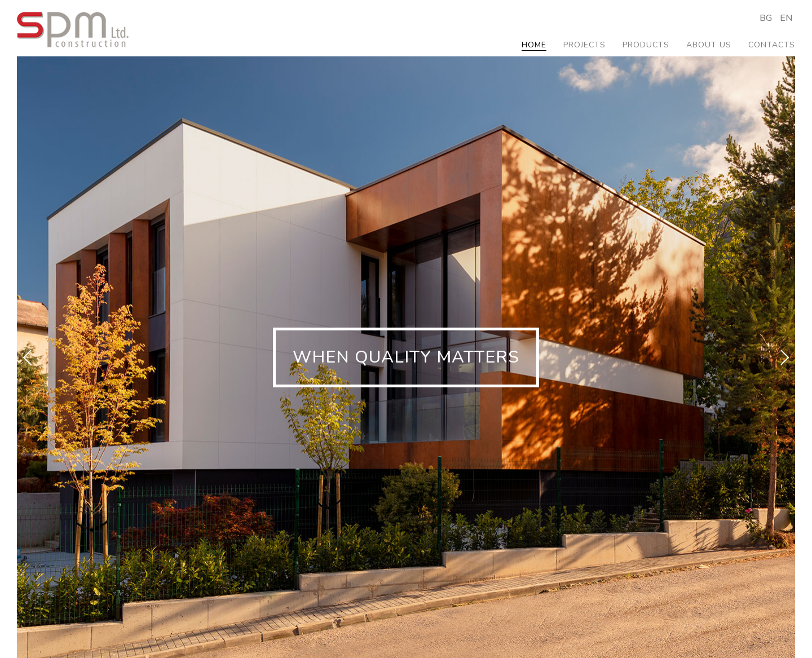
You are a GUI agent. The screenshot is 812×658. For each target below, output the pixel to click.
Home (534, 45)
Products (646, 45)
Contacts (772, 45)
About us (709, 45)
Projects (584, 45)
